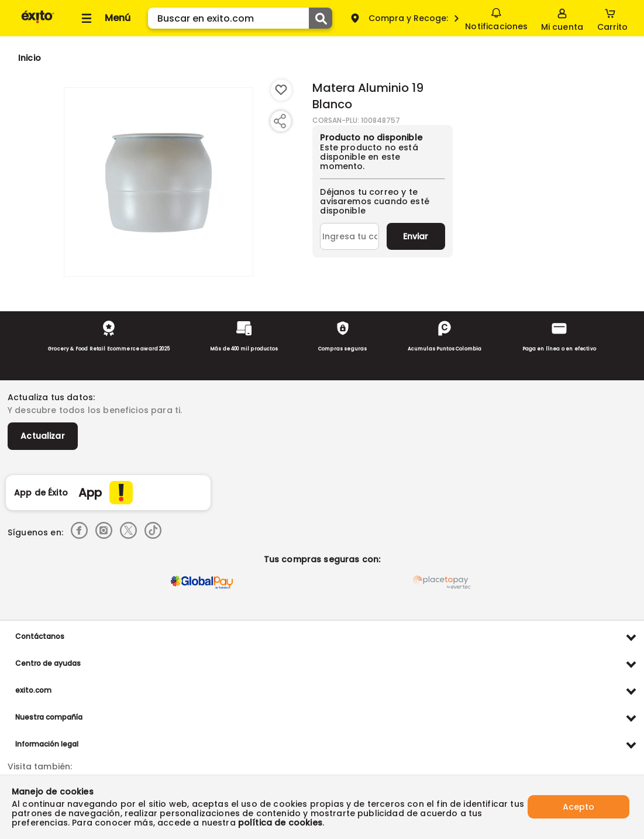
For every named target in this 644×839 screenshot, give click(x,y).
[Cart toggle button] (612, 18)
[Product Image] (159, 182)
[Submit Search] (321, 18)
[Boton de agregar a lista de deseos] (281, 90)
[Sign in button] (562, 18)
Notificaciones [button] (496, 18)
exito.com (33, 690)
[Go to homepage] (30, 58)
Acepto (578, 807)
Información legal (47, 744)
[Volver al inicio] (38, 23)
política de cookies (280, 823)
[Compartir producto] (280, 121)
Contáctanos (40, 636)
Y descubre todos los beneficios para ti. (95, 410)
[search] (240, 18)
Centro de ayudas (48, 663)
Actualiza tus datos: (51, 397)
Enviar (416, 236)
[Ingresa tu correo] (349, 236)
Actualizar (43, 436)
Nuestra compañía (49, 717)
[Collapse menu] (104, 18)
